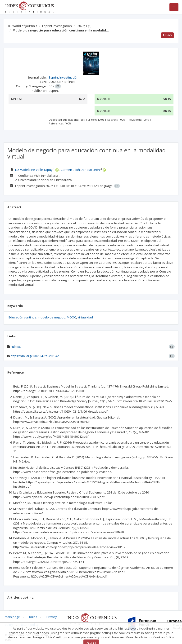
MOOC (71, 317)
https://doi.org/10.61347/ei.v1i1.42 (35, 356)
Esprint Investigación (57, 26)
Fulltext (16, 347)
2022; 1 (84, 26)
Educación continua (23, 317)
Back (167, 35)
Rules (33, 617)
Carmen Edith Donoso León (80, 170)
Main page (12, 617)
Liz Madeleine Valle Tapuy (34, 170)
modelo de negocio (52, 317)
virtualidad (85, 317)
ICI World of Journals (23, 26)
